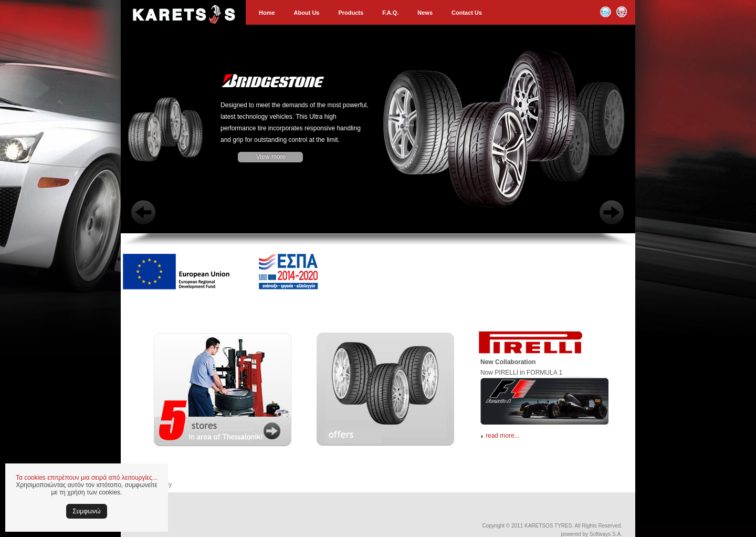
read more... (503, 436)
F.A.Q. (390, 13)
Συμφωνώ (86, 511)
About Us (307, 13)
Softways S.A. (606, 534)
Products (351, 13)
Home (267, 13)
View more (271, 157)
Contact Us (467, 13)
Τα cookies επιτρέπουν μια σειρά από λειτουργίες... (87, 478)
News (425, 13)
